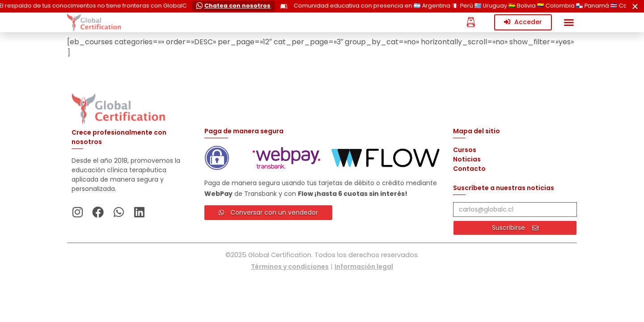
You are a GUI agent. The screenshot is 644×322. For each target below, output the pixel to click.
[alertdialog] (322, 6)
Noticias (467, 159)
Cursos (465, 150)
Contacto (469, 169)
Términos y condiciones (290, 267)
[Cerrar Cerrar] (635, 6)
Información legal (364, 267)
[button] (569, 22)
